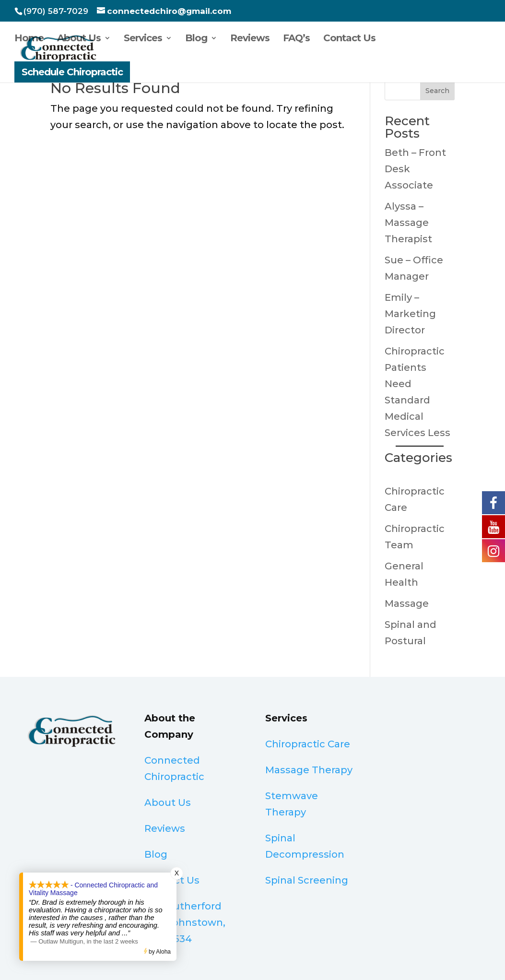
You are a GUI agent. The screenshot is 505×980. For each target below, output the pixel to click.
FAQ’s (296, 39)
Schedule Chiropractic (72, 72)
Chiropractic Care (308, 744)
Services (143, 39)
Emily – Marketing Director (410, 314)
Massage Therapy (309, 770)
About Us (79, 39)
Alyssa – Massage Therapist (408, 223)
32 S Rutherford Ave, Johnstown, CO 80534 (185, 922)
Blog (196, 39)
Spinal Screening (307, 880)
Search (437, 91)
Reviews (250, 39)
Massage (407, 603)
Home (29, 39)
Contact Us (349, 39)
